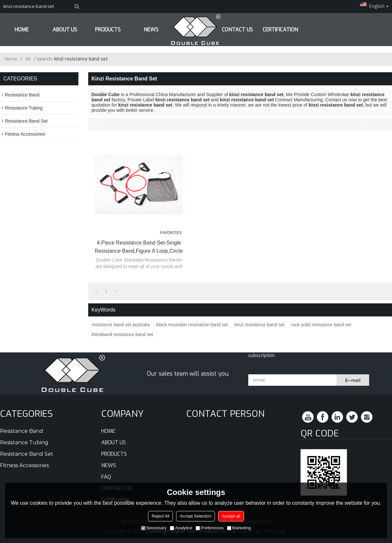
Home (11, 59)
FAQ (106, 477)
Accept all (231, 516)
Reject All (160, 516)
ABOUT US (65, 30)
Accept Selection (196, 516)
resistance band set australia (121, 325)
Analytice (181, 528)
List (374, 124)
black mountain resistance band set (192, 325)
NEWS (109, 465)
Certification (280, 30)
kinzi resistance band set (260, 325)
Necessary (154, 528)
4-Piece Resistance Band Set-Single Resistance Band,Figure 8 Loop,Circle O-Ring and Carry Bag (139, 247)
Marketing (239, 528)
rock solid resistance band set (321, 325)
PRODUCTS (108, 30)
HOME (22, 30)
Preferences (210, 528)
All (28, 59)
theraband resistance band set (122, 334)
